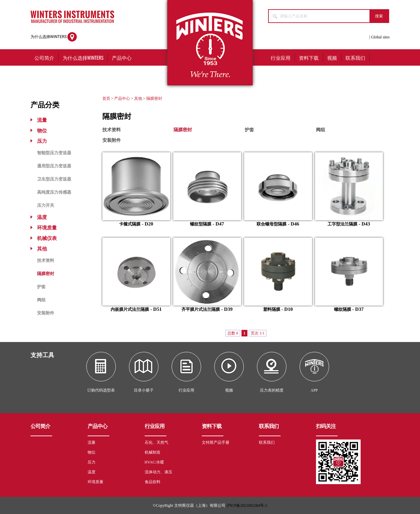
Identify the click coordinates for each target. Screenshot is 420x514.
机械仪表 (47, 238)
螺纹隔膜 (343, 309)
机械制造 (153, 452)
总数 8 (233, 333)
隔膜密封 (46, 274)
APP (314, 390)
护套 (41, 287)
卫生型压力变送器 (54, 179)
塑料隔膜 (272, 309)
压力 (42, 141)
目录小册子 (144, 390)
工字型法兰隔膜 (342, 224)
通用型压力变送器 (54, 166)
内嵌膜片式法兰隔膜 (130, 309)
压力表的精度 (272, 390)
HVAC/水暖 (155, 462)
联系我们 (355, 57)
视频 (332, 57)
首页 (106, 98)
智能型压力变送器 (54, 153)
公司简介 (44, 57)
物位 (42, 131)
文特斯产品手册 (216, 442)
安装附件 (46, 313)
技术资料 (46, 260)
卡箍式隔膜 (130, 224)
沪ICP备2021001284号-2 (247, 505)
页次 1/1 (258, 333)
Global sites (380, 37)
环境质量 (47, 228)
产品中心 (122, 57)
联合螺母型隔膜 (272, 224)
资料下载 (309, 57)
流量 (42, 120)
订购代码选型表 (101, 390)
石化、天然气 (157, 442)
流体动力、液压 (158, 472)
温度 (42, 217)
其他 (42, 249)
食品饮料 (153, 482)
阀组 (41, 300)
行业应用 (281, 57)
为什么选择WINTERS (54, 37)
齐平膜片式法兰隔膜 (201, 309)
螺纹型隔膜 (201, 224)
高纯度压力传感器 (54, 192)
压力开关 (46, 205)
